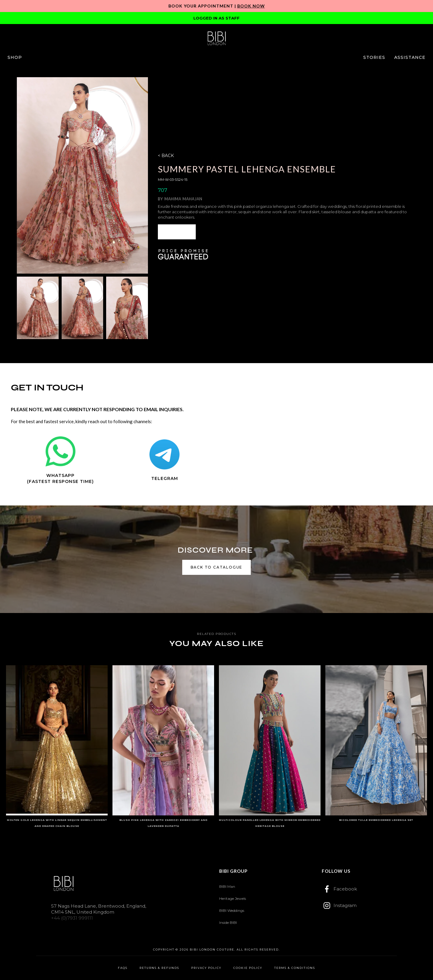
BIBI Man (227, 886)
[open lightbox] (82, 175)
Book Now (251, 6)
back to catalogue (217, 567)
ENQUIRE (177, 232)
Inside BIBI (228, 922)
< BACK (166, 156)
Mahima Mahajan (183, 199)
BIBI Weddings (232, 910)
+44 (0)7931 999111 (72, 918)
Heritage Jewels (233, 898)
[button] (15, 57)
